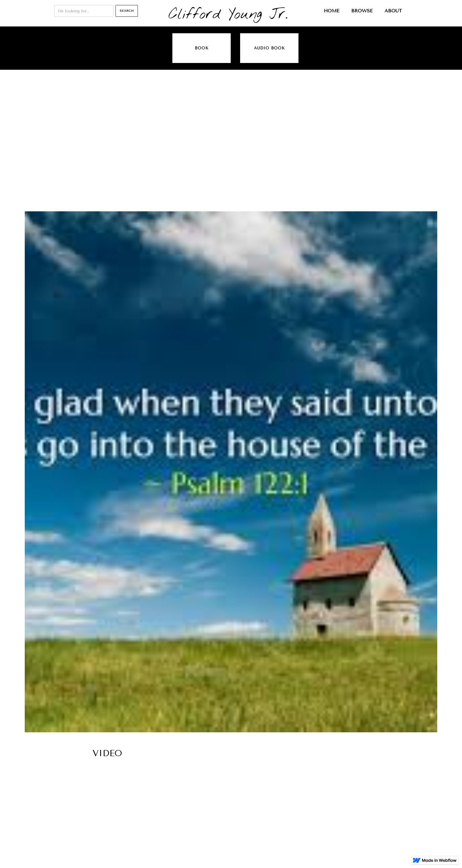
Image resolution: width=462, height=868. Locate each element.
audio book (269, 48)
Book (202, 48)
